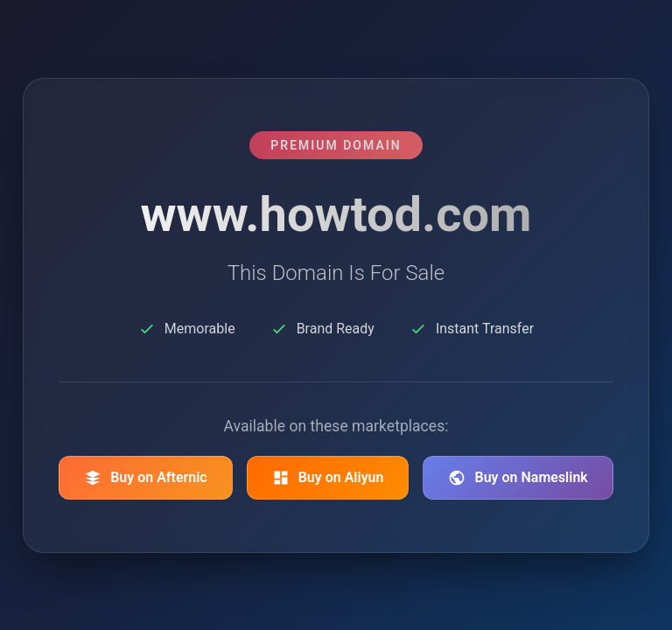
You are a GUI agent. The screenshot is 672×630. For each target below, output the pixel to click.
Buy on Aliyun (328, 478)
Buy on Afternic (146, 478)
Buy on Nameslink (518, 478)
